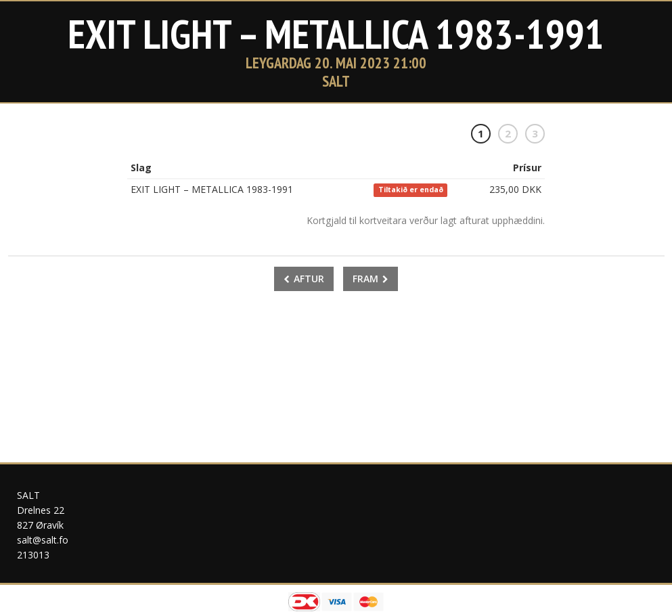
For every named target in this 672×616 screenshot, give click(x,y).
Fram (371, 279)
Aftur (304, 279)
